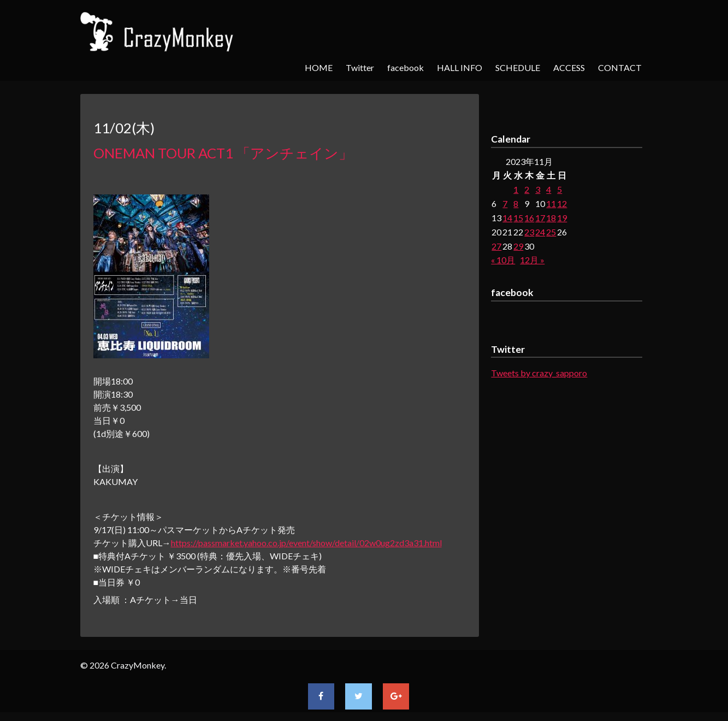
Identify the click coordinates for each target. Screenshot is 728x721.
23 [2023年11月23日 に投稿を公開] (529, 232)
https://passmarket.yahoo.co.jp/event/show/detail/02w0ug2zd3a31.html (306, 543)
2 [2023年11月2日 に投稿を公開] (527, 189)
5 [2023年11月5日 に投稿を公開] (560, 189)
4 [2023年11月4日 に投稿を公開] (549, 189)
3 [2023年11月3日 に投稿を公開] (538, 189)
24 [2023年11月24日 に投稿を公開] (540, 232)
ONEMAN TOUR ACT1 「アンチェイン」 (223, 153)
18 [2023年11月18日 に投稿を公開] (551, 218)
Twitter (360, 67)
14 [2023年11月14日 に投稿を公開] (507, 218)
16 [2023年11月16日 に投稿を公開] (529, 218)
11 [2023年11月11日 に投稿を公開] (551, 203)
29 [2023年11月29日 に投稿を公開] (518, 246)
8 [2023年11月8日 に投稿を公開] (516, 203)
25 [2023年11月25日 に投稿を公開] (551, 232)
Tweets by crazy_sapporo (539, 373)
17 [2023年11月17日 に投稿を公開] (540, 218)
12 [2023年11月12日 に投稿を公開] (562, 203)
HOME (319, 67)
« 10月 (503, 260)
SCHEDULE (518, 67)
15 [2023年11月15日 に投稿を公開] (518, 218)
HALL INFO (460, 67)
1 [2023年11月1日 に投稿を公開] (516, 189)
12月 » (532, 260)
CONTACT (620, 67)
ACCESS (569, 67)
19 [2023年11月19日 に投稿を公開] (562, 218)
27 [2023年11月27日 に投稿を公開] (496, 246)
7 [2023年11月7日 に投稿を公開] (505, 203)
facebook (406, 67)
